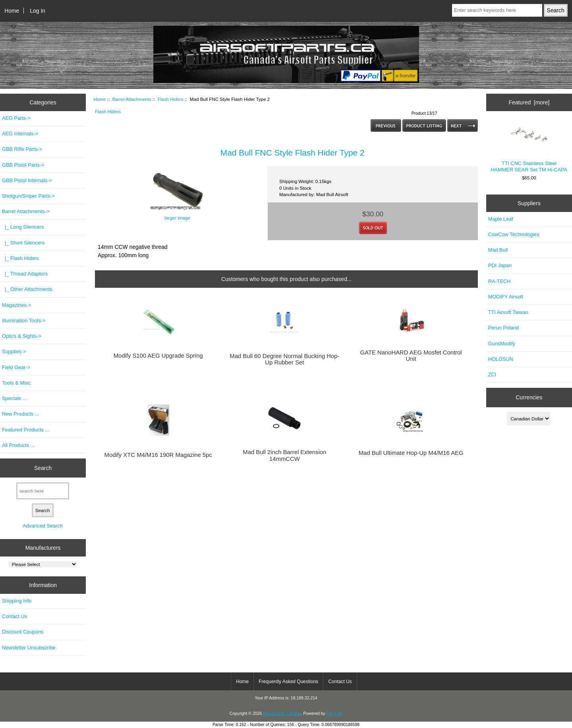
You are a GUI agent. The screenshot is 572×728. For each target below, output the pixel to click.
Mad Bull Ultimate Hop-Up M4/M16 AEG (411, 453)
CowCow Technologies (514, 234)
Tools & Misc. (17, 383)
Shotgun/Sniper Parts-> (28, 196)
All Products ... (18, 445)
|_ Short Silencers (23, 243)
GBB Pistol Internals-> (27, 180)
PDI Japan (500, 265)
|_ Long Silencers (23, 227)
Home (12, 11)
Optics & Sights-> (22, 336)
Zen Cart (335, 714)
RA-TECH (500, 281)
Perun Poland (503, 328)
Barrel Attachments (132, 99)
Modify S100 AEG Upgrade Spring (158, 356)
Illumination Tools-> (24, 321)
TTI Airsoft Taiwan (508, 312)
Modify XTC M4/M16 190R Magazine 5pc (158, 455)
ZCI (492, 375)
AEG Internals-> (20, 134)
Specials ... (14, 398)
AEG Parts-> (16, 118)
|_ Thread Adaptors (25, 274)
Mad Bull (498, 250)
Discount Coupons (23, 632)
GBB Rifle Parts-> (22, 149)
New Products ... (21, 414)
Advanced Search (43, 526)
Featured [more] (529, 102)
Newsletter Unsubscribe (29, 648)
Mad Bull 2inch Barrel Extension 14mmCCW (284, 455)
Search (43, 468)
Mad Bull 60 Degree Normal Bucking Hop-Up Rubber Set (284, 359)
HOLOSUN (501, 359)
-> (26, 211)
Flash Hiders (171, 99)
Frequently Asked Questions (288, 682)
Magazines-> (16, 305)
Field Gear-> (16, 367)
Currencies (529, 397)
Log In (38, 11)
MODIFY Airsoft (506, 297)
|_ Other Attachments (27, 289)
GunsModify (502, 344)
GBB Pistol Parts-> (23, 165)
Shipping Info (17, 601)
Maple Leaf (501, 219)
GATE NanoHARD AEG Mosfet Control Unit (411, 356)
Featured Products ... (26, 430)
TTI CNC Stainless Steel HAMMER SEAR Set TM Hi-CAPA (529, 147)
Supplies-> (14, 351)
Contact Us (14, 616)
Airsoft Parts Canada (282, 714)
